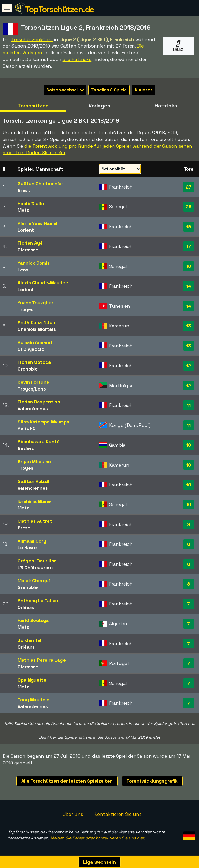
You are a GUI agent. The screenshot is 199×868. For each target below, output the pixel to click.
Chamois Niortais (37, 329)
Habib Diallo (31, 203)
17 (189, 246)
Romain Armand (35, 342)
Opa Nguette (32, 680)
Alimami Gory (32, 541)
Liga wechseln (99, 862)
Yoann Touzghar (35, 303)
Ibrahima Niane (34, 501)
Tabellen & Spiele (109, 90)
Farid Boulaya (33, 620)
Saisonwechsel (65, 90)
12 (189, 365)
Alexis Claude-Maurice (43, 283)
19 (189, 227)
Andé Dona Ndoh (36, 322)
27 (189, 187)
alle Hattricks (77, 59)
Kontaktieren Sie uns (118, 814)
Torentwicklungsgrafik (152, 781)
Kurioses (144, 90)
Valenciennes (33, 409)
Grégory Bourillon (37, 561)
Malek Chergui (34, 580)
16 (189, 266)
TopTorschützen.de (60, 9)
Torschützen (33, 106)
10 (189, 445)
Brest (24, 190)
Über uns (73, 814)
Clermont (28, 250)
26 (189, 207)
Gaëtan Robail (34, 481)
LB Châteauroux (36, 567)
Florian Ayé (30, 243)
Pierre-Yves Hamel (37, 223)
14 (189, 286)
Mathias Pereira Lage (42, 660)
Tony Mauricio (34, 700)
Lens (23, 270)
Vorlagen (99, 106)
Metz (23, 210)
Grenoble (28, 369)
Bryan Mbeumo (34, 462)
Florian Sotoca (34, 362)
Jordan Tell (30, 640)
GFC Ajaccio (31, 349)
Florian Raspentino (39, 402)
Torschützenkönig (32, 39)
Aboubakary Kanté (38, 442)
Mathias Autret (35, 521)
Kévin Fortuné (33, 382)
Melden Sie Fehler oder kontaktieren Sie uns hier (97, 838)
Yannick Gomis (34, 263)
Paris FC (27, 428)
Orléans (26, 607)
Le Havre (27, 547)
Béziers (26, 448)
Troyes (25, 309)
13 (189, 326)
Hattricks (166, 106)
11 (189, 405)
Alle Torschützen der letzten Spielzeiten (67, 781)
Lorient (26, 230)
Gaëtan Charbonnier (40, 183)
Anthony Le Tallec (38, 600)
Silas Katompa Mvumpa (44, 422)
